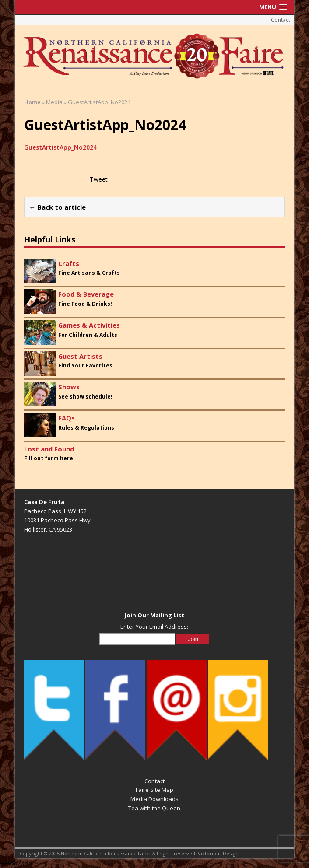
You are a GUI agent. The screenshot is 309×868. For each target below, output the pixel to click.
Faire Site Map (154, 790)
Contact (281, 20)
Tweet (99, 179)
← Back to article (57, 207)
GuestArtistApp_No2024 (60, 147)
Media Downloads (154, 799)
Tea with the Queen (154, 808)
